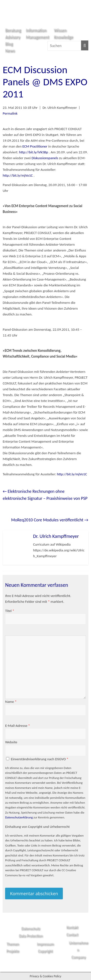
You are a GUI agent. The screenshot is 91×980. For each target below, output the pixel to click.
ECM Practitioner (35, 146)
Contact (72, 934)
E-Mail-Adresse (17, 726)
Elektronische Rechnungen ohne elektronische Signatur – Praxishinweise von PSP (45, 495)
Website (11, 742)
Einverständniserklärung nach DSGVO (40, 759)
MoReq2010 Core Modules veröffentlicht (50, 520)
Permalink (10, 113)
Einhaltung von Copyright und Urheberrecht (37, 827)
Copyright (45, 951)
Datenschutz (31, 928)
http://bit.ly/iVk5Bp (34, 152)
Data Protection (31, 936)
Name (11, 702)
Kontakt (72, 927)
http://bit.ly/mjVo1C (18, 175)
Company (79, 957)
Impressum (45, 944)
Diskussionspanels (45, 158)
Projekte (13, 951)
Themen (13, 944)
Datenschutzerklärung (19, 817)
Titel (10, 611)
